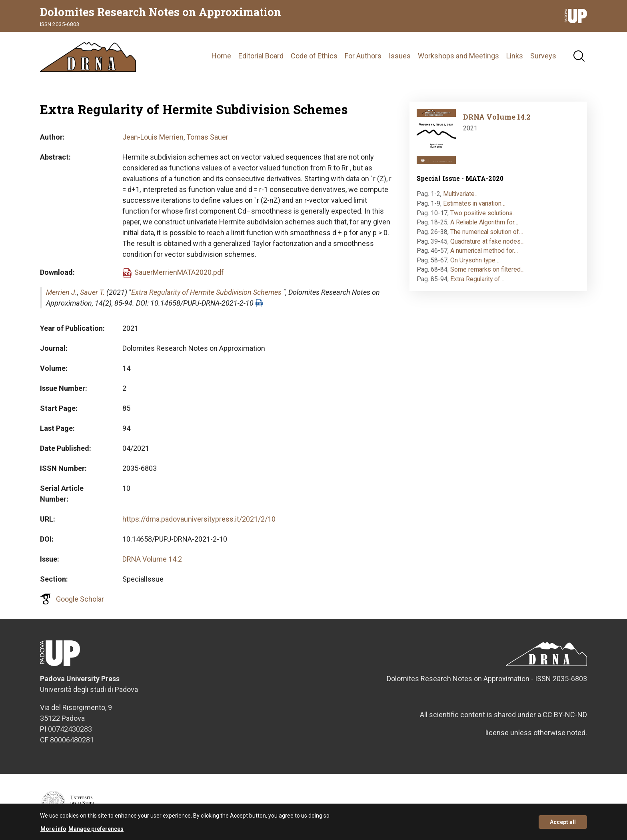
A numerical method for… (484, 251)
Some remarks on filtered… (487, 269)
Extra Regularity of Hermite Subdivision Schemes (206, 292)
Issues (400, 56)
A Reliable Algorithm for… (484, 222)
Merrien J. (62, 292)
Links (515, 56)
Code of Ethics (314, 56)
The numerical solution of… (487, 232)
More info (53, 832)
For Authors (363, 56)
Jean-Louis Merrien (153, 137)
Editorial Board (261, 56)
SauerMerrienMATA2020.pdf (179, 272)
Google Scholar (80, 599)
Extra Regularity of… (477, 279)
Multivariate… (461, 194)
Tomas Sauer (207, 137)
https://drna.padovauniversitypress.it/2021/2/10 (199, 519)
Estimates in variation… (474, 203)
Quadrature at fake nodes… (487, 241)
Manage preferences (96, 832)
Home (221, 56)
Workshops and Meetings (458, 56)
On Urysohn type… (475, 260)
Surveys (543, 56)
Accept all (563, 825)
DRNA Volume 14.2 (152, 559)
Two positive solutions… (483, 213)
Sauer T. (92, 292)
